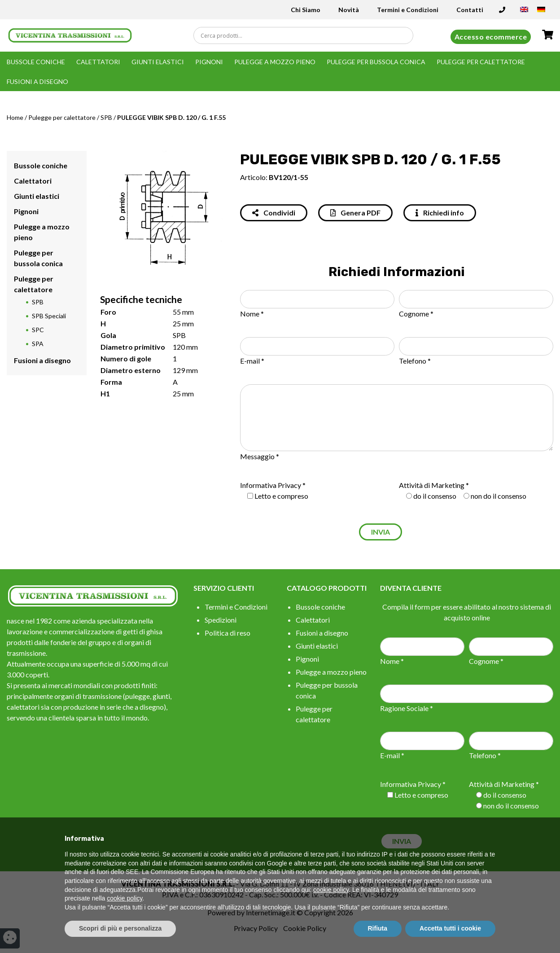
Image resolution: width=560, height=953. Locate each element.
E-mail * (252, 361)
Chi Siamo (306, 10)
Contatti (470, 10)
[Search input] (306, 35)
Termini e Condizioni (408, 10)
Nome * (252, 314)
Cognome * (416, 314)
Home (15, 117)
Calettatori (98, 62)
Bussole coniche (36, 62)
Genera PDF (355, 213)
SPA (38, 344)
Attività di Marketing (432, 485)
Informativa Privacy (271, 485)
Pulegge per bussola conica (376, 62)
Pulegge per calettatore (481, 62)
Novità (349, 10)
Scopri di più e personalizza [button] (120, 928)
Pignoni (209, 62)
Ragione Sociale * (407, 708)
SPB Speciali (49, 316)
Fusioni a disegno (37, 81)
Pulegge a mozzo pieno (275, 62)
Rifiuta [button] (378, 928)
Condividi (274, 213)
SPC (38, 330)
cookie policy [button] (331, 890)
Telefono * (415, 361)
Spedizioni (221, 620)
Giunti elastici (158, 62)
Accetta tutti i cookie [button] (450, 928)
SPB (106, 117)
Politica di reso (227, 633)
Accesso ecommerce (491, 37)
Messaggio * (260, 456)
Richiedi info (440, 213)
